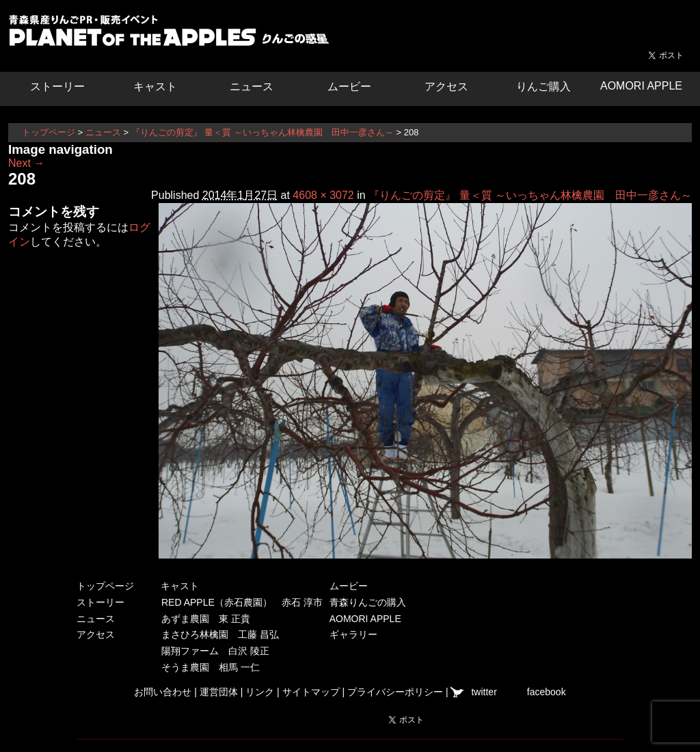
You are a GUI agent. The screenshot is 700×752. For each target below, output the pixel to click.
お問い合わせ (163, 692)
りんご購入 (543, 86)
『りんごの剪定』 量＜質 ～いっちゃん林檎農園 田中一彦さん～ (262, 132)
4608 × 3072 (323, 195)
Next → (26, 163)
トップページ (49, 132)
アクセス (446, 86)
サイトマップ (311, 692)
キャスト (155, 86)
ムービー (349, 86)
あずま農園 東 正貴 (206, 619)
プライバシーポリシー (395, 692)
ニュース (252, 86)
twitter (484, 692)
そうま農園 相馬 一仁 (211, 667)
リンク (260, 692)
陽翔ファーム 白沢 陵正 (215, 651)
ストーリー (57, 86)
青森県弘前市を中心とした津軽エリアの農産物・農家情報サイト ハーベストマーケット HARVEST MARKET (644, 24)
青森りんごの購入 (368, 602)
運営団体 (219, 692)
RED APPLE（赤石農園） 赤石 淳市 (242, 602)
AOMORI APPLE (641, 86)
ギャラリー (353, 634)
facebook (547, 692)
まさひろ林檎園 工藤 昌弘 (220, 634)
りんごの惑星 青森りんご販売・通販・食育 (172, 34)
